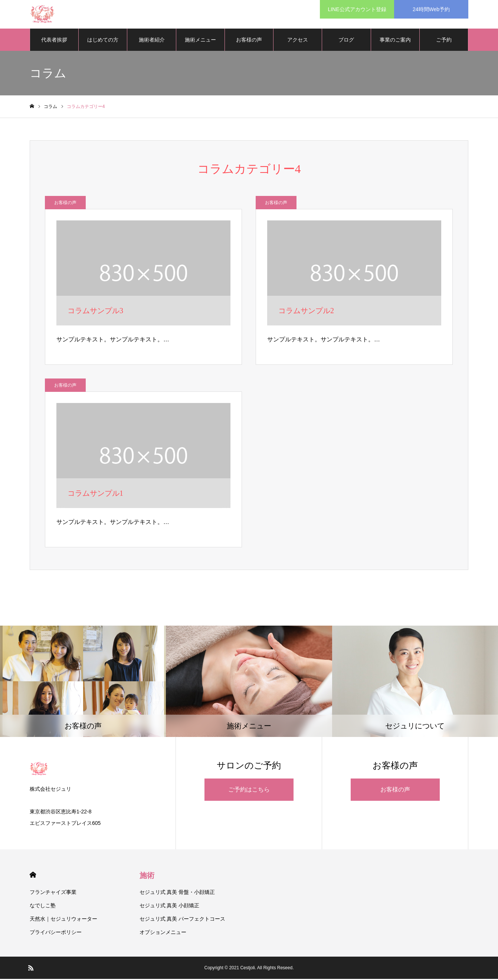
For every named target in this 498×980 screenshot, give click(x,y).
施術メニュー (200, 41)
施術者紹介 (152, 41)
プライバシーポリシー (56, 933)
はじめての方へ (103, 45)
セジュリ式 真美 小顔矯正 (170, 907)
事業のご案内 (395, 41)
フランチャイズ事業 (53, 893)
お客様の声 (249, 41)
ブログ (346, 41)
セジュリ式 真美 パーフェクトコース (183, 920)
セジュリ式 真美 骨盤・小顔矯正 (177, 893)
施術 (147, 876)
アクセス (298, 41)
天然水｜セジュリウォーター (63, 920)
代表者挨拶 (54, 41)
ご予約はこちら (249, 791)
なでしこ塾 (43, 907)
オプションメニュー (163, 933)
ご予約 (444, 41)
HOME (33, 876)
